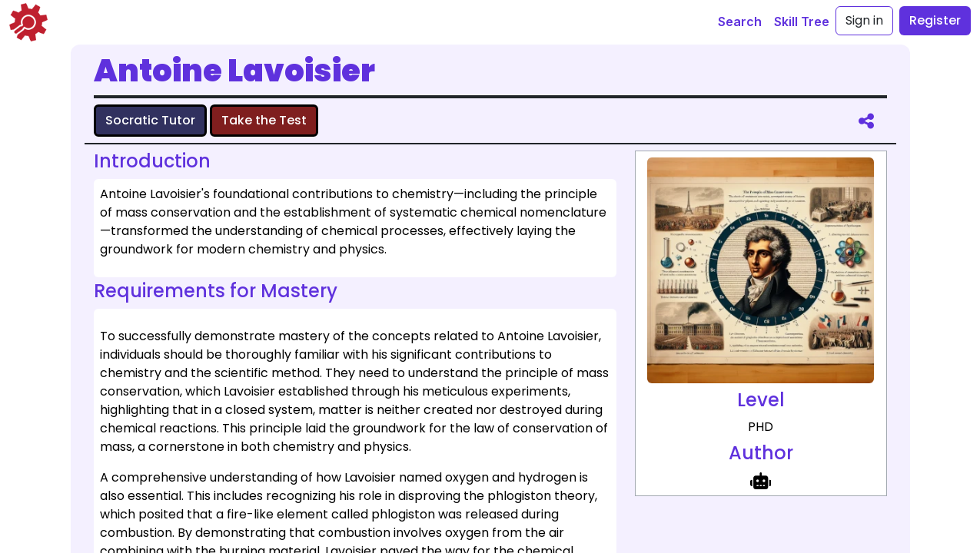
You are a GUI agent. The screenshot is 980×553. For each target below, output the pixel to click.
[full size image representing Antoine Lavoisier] (760, 270)
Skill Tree (802, 22)
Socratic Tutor (150, 120)
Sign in (864, 20)
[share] (866, 121)
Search (740, 22)
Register (935, 20)
